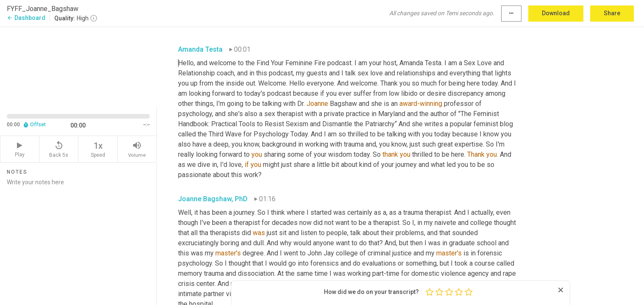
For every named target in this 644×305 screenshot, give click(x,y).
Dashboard (26, 18)
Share (612, 13)
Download (556, 13)
